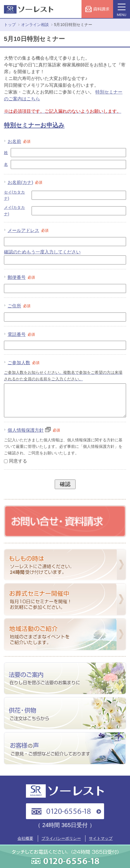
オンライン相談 (35, 25)
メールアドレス (28, 230)
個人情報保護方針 (29, 437)
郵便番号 (22, 277)
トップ (10, 25)
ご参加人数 (24, 363)
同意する (18, 468)
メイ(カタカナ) (15, 211)
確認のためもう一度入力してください (42, 252)
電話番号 (22, 334)
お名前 (19, 141)
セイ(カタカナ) (15, 195)
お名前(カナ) (25, 182)
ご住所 (19, 306)
